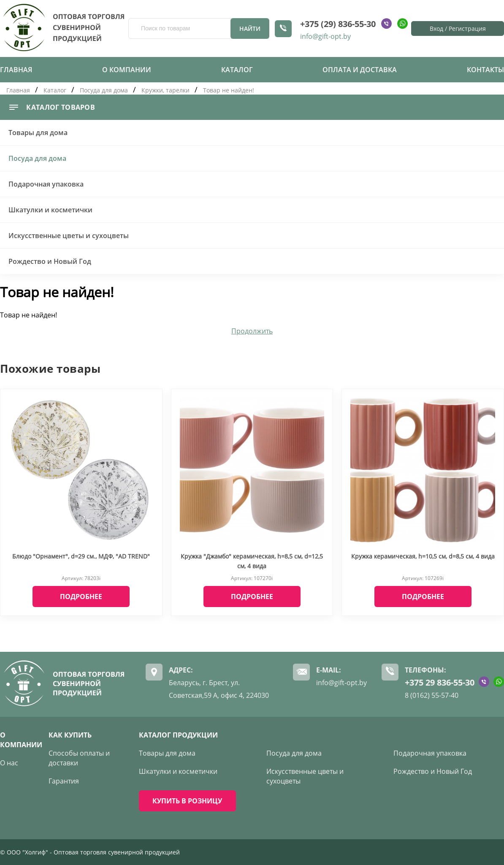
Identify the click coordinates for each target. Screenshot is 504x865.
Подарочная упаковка (46, 184)
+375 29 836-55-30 (440, 682)
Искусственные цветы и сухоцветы (69, 236)
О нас (9, 763)
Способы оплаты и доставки (79, 758)
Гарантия (64, 781)
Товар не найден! (229, 90)
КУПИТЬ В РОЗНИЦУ (187, 801)
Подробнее (81, 597)
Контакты (485, 70)
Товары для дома (38, 133)
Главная (16, 70)
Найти (250, 28)
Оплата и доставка (360, 70)
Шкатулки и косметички (50, 210)
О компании (127, 70)
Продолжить (252, 331)
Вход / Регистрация (458, 28)
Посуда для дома (104, 90)
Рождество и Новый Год (50, 261)
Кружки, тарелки (165, 90)
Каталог (237, 70)
